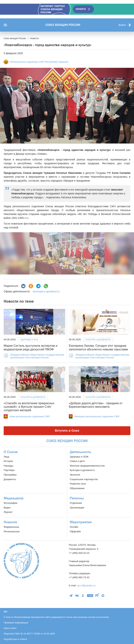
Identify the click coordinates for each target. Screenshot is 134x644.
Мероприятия (81, 522)
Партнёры (9, 470)
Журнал (8, 512)
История (8, 461)
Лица (6, 457)
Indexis (23, 639)
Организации (77, 508)
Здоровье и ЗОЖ (29, 340)
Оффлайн (75, 531)
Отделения (76, 503)
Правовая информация (16, 623)
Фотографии (10, 503)
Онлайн (74, 527)
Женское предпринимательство (87, 466)
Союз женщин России (63, 25)
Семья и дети (77, 461)
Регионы (77, 498)
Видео (7, 508)
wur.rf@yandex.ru (86, 585)
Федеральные (11, 527)
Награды (9, 466)
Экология (75, 475)
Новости (10, 522)
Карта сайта (10, 628)
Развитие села (78, 484)
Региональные (12, 531)
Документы (10, 479)
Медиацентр (14, 498)
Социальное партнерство (84, 479)
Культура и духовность (46, 291)
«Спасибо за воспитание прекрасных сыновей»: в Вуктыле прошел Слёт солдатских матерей (29, 407)
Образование (77, 488)
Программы (10, 475)
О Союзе (11, 452)
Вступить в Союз (67, 431)
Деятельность (80, 452)
